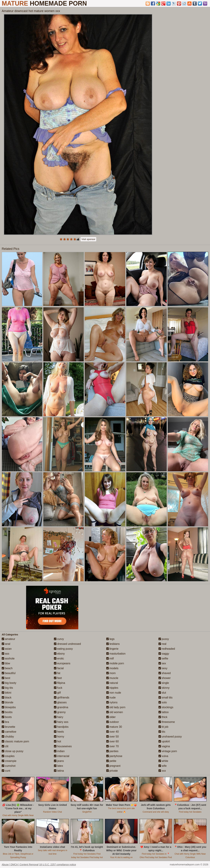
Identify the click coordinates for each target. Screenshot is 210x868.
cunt (6, 771)
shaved (165, 673)
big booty (9, 683)
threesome (167, 722)
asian (7, 649)
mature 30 (114, 727)
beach (7, 668)
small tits (166, 698)
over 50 (113, 737)
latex (58, 766)
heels (59, 732)
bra (5, 722)
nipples (112, 688)
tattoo (164, 712)
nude (111, 698)
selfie (163, 658)
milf (110, 658)
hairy (59, 717)
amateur (8, 639)
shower (165, 678)
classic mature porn (15, 741)
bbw (6, 663)
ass (5, 654)
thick (163, 717)
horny (59, 737)
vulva (163, 756)
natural (112, 683)
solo (163, 702)
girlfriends (62, 698)
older (111, 717)
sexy (163, 668)
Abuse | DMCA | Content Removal (20, 865)
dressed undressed (67, 644)
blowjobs (9, 707)
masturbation (116, 654)
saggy (164, 654)
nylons (112, 702)
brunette (8, 727)
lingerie (112, 649)
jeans (59, 761)
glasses (60, 702)
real (162, 644)
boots (7, 717)
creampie (9, 761)
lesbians (113, 644)
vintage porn (168, 751)
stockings (166, 707)
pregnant (113, 766)
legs (110, 639)
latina (59, 771)
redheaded (167, 649)
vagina (164, 746)
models (112, 668)
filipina (60, 683)
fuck (58, 688)
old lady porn (116, 707)
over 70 (113, 746)
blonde (8, 702)
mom (111, 673)
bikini (7, 693)
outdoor (113, 722)
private (112, 771)
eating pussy (63, 649)
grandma (61, 707)
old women (115, 712)
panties (112, 751)
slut (162, 693)
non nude (114, 693)
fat (57, 673)
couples (8, 756)
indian (59, 751)
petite (111, 761)
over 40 (113, 732)
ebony (59, 654)
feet (58, 678)
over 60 (113, 741)
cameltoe (9, 732)
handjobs (61, 727)
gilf (57, 693)
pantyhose (114, 756)
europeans (62, 663)
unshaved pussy (170, 737)
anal (6, 644)
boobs (7, 712)
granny (60, 712)
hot (58, 741)
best (6, 678)
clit (5, 746)
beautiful (9, 673)
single (164, 683)
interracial (62, 756)
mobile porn (115, 663)
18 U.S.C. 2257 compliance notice (58, 865)
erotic (59, 658)
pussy (164, 639)
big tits (7, 688)
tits (162, 732)
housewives (63, 746)
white (163, 761)
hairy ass (61, 722)
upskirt (164, 741)
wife (163, 766)
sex (162, 663)
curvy (59, 639)
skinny (164, 688)
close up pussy (13, 751)
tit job (163, 727)
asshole (8, 658)
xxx (162, 771)
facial (59, 668)
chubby (8, 737)
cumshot (9, 766)
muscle (112, 678)
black (7, 698)
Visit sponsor (88, 239)
